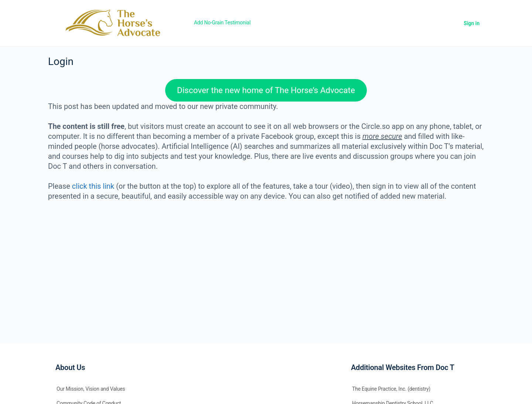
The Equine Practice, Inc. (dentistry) (391, 389)
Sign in (472, 23)
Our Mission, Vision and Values (91, 389)
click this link (93, 186)
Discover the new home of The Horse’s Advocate (266, 90)
